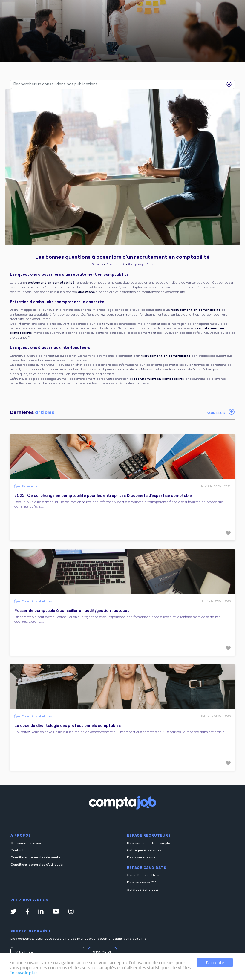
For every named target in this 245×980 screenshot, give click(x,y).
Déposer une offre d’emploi (149, 843)
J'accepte (215, 963)
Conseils (97, 264)
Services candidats (143, 890)
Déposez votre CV (141, 883)
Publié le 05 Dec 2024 (216, 487)
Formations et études (37, 602)
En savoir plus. (24, 973)
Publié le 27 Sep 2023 (216, 602)
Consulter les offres (143, 875)
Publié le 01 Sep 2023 (216, 717)
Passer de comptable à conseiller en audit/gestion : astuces (72, 611)
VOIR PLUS (216, 413)
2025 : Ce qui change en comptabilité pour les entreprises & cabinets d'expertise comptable (103, 496)
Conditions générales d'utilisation (37, 865)
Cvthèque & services (144, 850)
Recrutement (115, 264)
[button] (228, 533)
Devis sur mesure (141, 858)
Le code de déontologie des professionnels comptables (68, 726)
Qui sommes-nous (26, 843)
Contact (17, 850)
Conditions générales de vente (35, 858)
